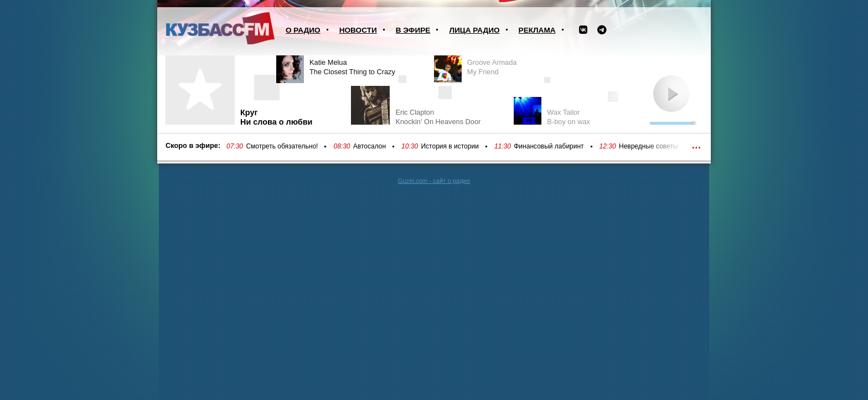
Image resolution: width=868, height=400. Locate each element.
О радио (303, 30)
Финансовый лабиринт (549, 146)
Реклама (537, 30)
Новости (358, 30)
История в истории (449, 146)
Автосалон (370, 146)
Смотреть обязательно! (282, 146)
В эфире (413, 30)
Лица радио (474, 30)
